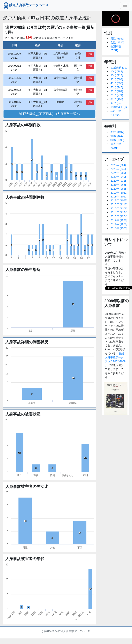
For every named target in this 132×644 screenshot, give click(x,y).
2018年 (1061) (119, 197)
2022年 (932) (118, 181)
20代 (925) (117, 75)
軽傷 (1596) (117, 140)
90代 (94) (116, 103)
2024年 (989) (118, 173)
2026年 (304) (118, 165)
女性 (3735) (117, 42)
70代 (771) (117, 95)
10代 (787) (117, 71)
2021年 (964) (118, 185)
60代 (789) (117, 91)
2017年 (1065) (119, 200)
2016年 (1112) (119, 204)
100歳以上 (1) (119, 107)
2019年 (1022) (119, 193)
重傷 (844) (117, 136)
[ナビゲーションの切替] (125, 5)
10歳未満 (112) (119, 68)
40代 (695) (117, 83)
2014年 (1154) (119, 212)
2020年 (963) (118, 189)
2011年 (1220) (119, 224)
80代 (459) (117, 99)
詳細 (90, 54)
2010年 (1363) (119, 228)
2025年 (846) (118, 169)
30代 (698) (117, 79)
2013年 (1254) (119, 216)
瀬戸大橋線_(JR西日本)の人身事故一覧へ (50, 114)
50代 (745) (117, 87)
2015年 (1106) (119, 208)
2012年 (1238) (119, 220)
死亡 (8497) (117, 132)
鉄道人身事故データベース (26, 5)
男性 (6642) (117, 39)
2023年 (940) (118, 177)
